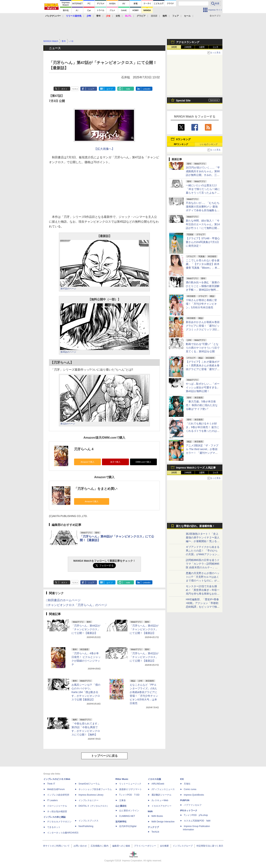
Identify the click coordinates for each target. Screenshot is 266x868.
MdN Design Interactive (163, 822)
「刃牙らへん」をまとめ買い (96, 489)
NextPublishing (86, 826)
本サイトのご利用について (56, 846)
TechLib (155, 832)
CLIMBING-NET (127, 816)
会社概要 (164, 846)
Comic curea (190, 789)
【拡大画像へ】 (104, 149)
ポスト (64, 89)
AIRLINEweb (158, 784)
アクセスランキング (188, 42)
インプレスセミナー (88, 800)
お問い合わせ (80, 846)
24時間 (188, 47)
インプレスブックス (88, 821)
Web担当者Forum (56, 789)
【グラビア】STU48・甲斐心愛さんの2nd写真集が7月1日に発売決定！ (203, 242)
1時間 (174, 47)
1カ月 (216, 47)
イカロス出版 (154, 779)
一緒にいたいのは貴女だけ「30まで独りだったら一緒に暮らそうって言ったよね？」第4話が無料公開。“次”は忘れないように (203, 193)
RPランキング (181, 144)
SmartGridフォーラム (89, 784)
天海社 (187, 784)
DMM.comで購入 (143, 462)
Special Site (183, 101)
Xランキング (183, 139)
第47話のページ (68, 289)
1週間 (202, 47)
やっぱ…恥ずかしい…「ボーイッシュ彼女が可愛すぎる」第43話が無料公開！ (203, 387)
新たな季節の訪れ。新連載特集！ (195, 526)
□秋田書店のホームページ (63, 600)
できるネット (54, 827)
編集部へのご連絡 (121, 846)
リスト (75, 89)
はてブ (110, 89)
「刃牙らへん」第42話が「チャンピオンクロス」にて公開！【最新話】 (144, 657)
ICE (182, 779)
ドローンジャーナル (57, 806)
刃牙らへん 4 (84, 449)
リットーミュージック (130, 784)
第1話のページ (68, 424)
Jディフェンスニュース (163, 789)
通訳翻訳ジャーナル (161, 795)
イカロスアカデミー (161, 806)
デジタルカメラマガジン (59, 822)
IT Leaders (52, 800)
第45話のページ (68, 352)
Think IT (51, 784)
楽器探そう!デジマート (131, 789)
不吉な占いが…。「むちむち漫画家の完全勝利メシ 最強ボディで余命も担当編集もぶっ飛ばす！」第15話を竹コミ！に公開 (203, 210)
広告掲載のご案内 (100, 846)
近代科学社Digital (128, 826)
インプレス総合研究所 (58, 795)
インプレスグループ (183, 846)
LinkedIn (147, 89)
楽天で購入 (115, 462)
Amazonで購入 (88, 462)
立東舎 (122, 800)
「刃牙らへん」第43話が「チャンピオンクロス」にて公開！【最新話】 (144, 629)
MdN (150, 811)
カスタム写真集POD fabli (197, 821)
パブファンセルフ (193, 805)
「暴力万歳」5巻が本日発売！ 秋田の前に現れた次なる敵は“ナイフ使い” (202, 405)
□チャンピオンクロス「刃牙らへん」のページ (77, 605)
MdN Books (157, 816)
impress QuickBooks (194, 795)
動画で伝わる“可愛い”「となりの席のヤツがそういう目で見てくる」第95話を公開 (203, 348)
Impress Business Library (91, 795)
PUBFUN (185, 800)
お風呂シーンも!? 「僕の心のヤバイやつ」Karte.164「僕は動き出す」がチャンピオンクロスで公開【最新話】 (86, 692)
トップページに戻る (104, 756)
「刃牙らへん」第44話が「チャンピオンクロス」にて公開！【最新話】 (86, 629)
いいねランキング (209, 144)
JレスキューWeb (160, 800)
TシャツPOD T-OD (129, 795)
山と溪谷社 (121, 806)
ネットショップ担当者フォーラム (95, 789)
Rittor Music (122, 779)
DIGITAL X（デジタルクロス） (94, 806)
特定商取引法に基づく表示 (210, 846)
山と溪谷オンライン (129, 811)
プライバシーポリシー (145, 846)
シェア (91, 89)
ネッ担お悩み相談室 (57, 811)
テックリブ (153, 827)
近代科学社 (121, 822)
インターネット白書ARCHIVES (63, 833)
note (128, 89)
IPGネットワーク (189, 811)
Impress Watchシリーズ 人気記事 (196, 468)
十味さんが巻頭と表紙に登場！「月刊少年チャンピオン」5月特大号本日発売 (201, 304)
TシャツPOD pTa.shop (196, 815)
